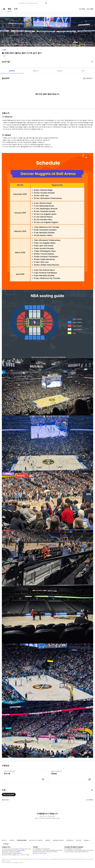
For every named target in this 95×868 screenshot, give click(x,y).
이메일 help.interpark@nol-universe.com (52, 850)
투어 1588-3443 (37, 849)
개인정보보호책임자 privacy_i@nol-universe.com (76, 852)
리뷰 (83, 71)
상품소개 (36, 71)
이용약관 (12, 840)
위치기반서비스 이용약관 (36, 840)
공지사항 (78, 840)
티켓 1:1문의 (43, 853)
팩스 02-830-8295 (69, 850)
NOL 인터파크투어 (9, 795)
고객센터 (86, 840)
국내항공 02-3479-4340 (51, 852)
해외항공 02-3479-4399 (38, 852)
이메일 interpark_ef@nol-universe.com (84, 850)
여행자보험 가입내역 (58, 840)
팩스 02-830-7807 (37, 850)
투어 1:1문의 (36, 853)
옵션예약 (12, 71)
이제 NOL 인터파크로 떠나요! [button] (28, 3)
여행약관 (47, 840)
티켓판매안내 (70, 840)
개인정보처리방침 (22, 840)
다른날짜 (89, 78)
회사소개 (4, 840)
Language (6, 844)
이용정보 (59, 71)
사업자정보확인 (21, 850)
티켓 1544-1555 (45, 849)
